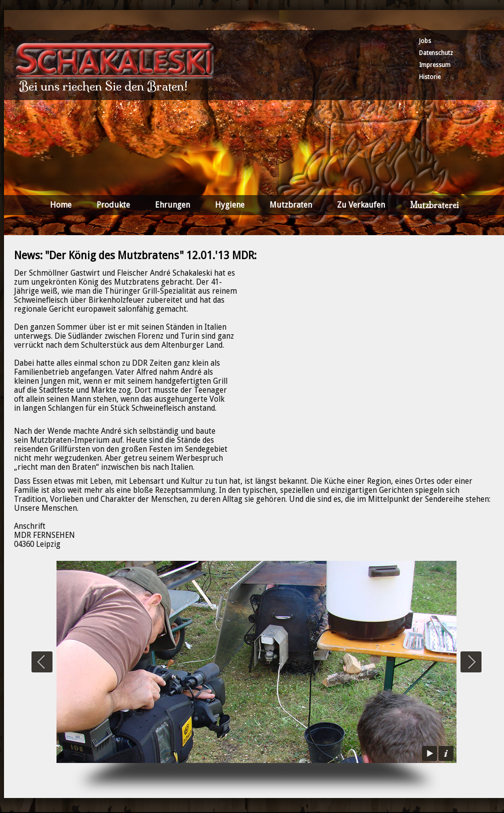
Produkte (113, 205)
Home (61, 205)
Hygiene (230, 205)
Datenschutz (436, 53)
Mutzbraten (291, 205)
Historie (430, 77)
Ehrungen (172, 205)
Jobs (425, 41)
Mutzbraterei (434, 205)
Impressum (435, 65)
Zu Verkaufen (361, 205)
